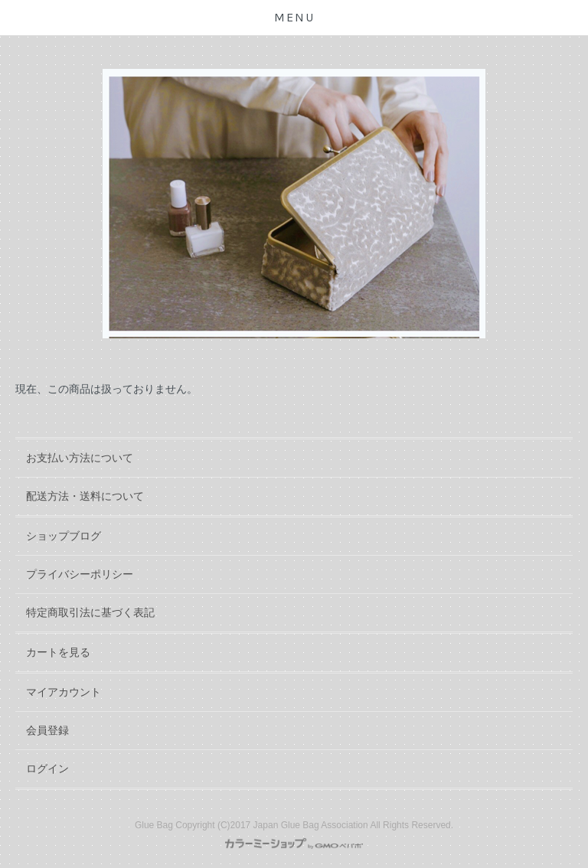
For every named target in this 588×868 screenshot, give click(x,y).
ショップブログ (64, 536)
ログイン (47, 768)
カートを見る (58, 652)
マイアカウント (64, 692)
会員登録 (47, 730)
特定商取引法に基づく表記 (90, 612)
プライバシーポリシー (80, 574)
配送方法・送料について (85, 496)
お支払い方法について (80, 458)
